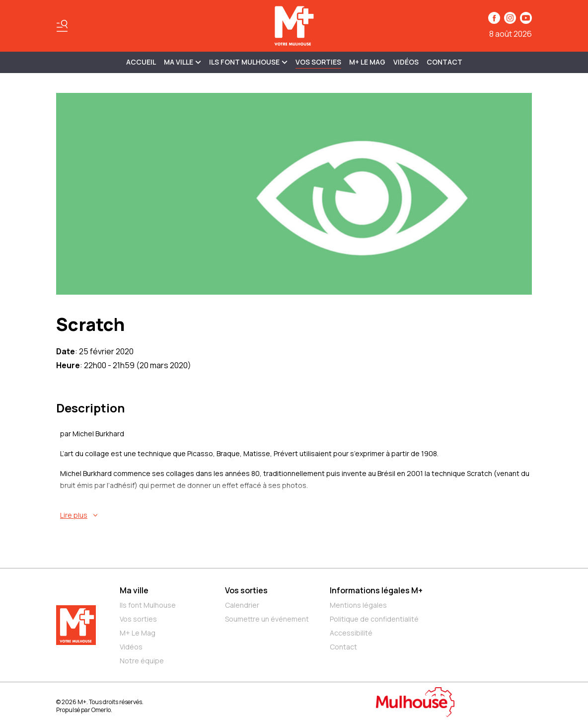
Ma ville (134, 590)
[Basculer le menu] (62, 26)
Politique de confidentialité (374, 619)
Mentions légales (358, 605)
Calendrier (242, 605)
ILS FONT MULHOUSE (248, 62)
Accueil (141, 62)
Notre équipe (142, 661)
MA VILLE (183, 62)
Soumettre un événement (267, 619)
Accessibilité (351, 633)
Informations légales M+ (376, 590)
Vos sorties (318, 62)
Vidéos (406, 62)
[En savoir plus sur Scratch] (296, 515)
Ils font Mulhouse (148, 605)
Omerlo (101, 710)
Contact (444, 62)
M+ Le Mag (367, 62)
